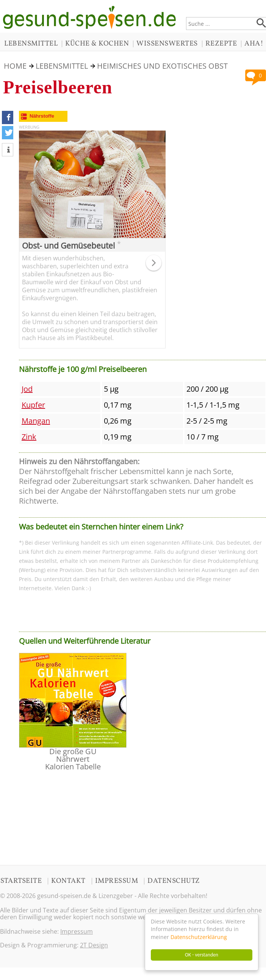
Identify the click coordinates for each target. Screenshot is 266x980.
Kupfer (33, 405)
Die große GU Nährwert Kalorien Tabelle (73, 759)
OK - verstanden (202, 955)
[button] (8, 117)
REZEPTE (221, 44)
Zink (29, 437)
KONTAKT (68, 881)
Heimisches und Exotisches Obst (162, 66)
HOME (15, 66)
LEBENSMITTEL (31, 44)
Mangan (36, 421)
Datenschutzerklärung (199, 937)
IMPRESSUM (117, 881)
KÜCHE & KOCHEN (97, 44)
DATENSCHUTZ (174, 881)
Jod (27, 389)
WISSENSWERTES (167, 44)
